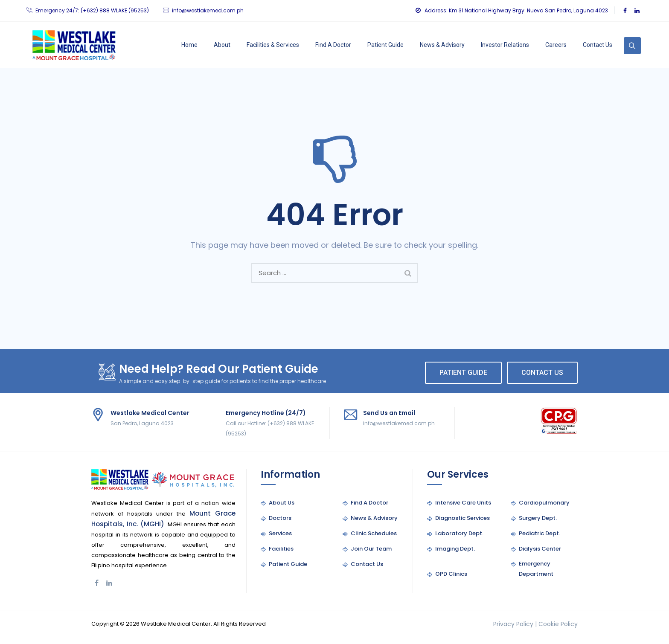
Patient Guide (385, 45)
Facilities (281, 549)
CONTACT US (542, 373)
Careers (556, 45)
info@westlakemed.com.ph (208, 10)
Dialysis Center (540, 549)
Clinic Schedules (374, 533)
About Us (282, 503)
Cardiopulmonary (544, 503)
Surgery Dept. (538, 518)
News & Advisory (442, 45)
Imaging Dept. (455, 549)
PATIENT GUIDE (463, 373)
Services (280, 533)
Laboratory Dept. (459, 533)
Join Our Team (371, 549)
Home (189, 45)
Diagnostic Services (462, 518)
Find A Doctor (333, 45)
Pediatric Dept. (540, 533)
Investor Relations (505, 45)
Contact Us (598, 45)
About (222, 45)
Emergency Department (536, 569)
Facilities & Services (273, 45)
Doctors (280, 518)
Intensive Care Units (463, 503)
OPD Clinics (451, 574)
